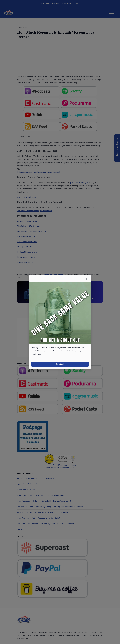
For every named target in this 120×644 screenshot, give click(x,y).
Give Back (60, 364)
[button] (87, 279)
